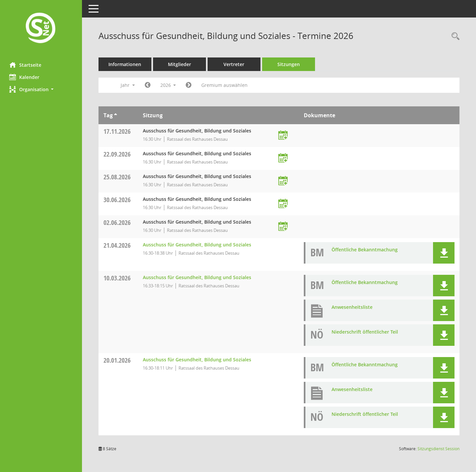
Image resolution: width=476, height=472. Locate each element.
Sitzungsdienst (438, 449)
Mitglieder (180, 64)
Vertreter (235, 64)
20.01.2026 (118, 360)
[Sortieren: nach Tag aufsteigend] (116, 115)
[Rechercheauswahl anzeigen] (454, 36)
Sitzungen (289, 64)
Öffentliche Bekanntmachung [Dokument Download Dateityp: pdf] (365, 250)
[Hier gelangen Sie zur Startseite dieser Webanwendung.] (41, 29)
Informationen (126, 64)
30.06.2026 (118, 200)
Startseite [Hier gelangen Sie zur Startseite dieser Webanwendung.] (26, 65)
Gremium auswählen (225, 85)
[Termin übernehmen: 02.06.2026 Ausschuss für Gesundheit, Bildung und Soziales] (283, 227)
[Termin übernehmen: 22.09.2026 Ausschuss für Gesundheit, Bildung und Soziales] (283, 158)
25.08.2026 (118, 177)
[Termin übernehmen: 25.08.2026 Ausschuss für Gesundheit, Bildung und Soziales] (283, 181)
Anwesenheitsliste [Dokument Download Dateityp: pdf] (352, 307)
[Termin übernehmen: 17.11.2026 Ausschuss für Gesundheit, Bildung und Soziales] (283, 136)
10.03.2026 (118, 278)
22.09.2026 (118, 154)
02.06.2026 (118, 222)
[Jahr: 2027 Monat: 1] (190, 85)
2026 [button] (169, 85)
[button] (41, 89)
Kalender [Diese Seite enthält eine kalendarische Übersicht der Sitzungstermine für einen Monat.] (25, 77)
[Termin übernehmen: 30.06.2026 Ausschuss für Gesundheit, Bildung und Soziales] (283, 204)
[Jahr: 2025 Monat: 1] (148, 85)
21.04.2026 (118, 245)
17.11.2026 (118, 131)
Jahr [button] (128, 85)
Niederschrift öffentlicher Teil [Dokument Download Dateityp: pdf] (365, 332)
